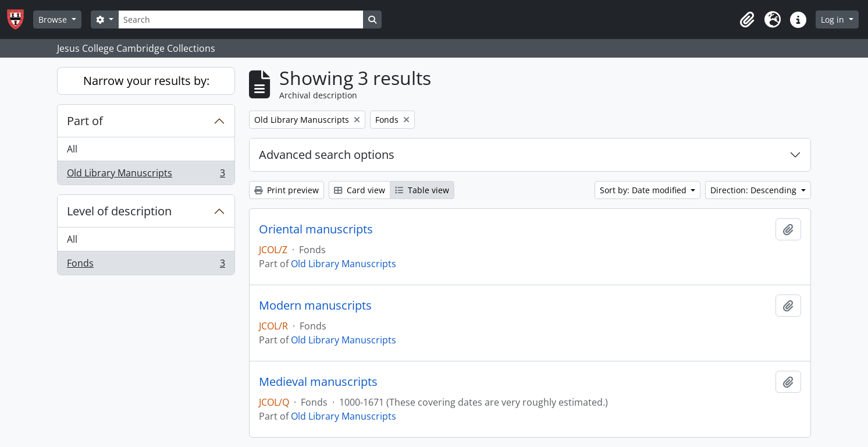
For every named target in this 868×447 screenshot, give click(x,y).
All (72, 149)
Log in (834, 19)
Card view (360, 190)
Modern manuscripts (315, 306)
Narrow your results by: (146, 81)
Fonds (146, 265)
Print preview (287, 190)
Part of (85, 121)
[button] (747, 20)
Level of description (119, 211)
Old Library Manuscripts (146, 175)
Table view (422, 190)
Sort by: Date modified (644, 190)
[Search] (241, 19)
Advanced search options (327, 155)
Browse (54, 19)
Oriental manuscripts (316, 229)
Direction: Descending (755, 190)
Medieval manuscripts (318, 382)
